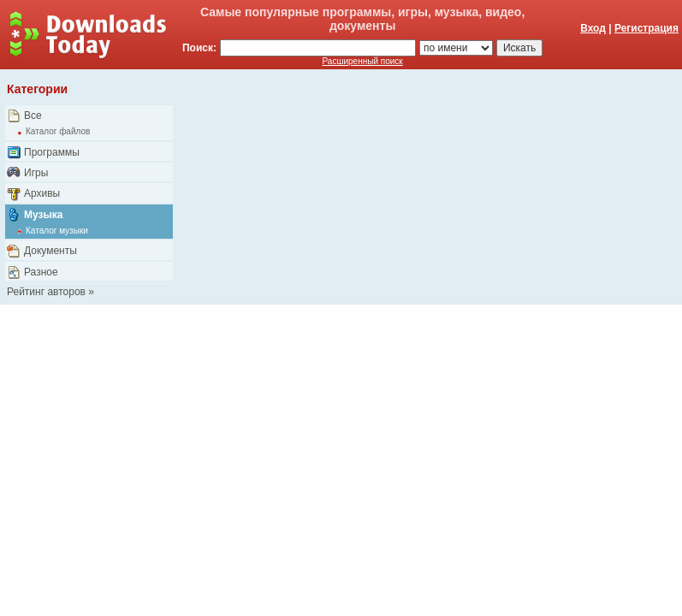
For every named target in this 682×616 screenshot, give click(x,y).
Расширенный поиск (363, 61)
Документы (50, 251)
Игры (36, 173)
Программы (52, 152)
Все (33, 115)
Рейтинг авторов (46, 292)
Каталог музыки (57, 231)
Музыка (43, 215)
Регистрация (646, 28)
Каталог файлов (58, 131)
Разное (41, 272)
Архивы (42, 193)
